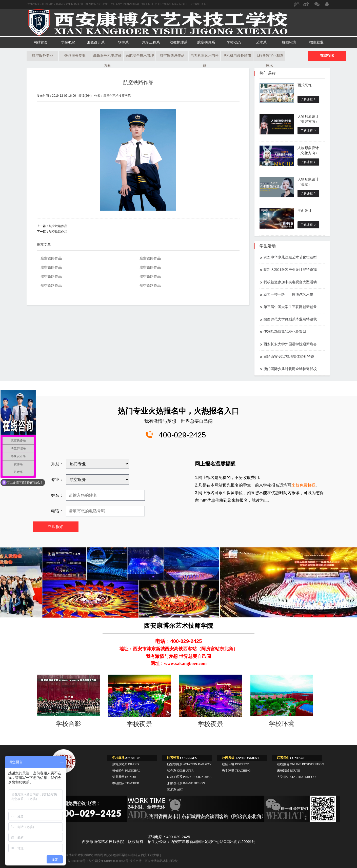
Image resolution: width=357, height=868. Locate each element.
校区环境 (235, 764)
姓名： (57, 495)
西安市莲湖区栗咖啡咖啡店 (122, 855)
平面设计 (305, 211)
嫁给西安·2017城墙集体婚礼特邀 (287, 357)
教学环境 (236, 771)
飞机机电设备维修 (237, 56)
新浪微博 (306, 7)
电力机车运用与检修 (205, 57)
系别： (57, 464)
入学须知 (297, 777)
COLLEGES (182, 758)
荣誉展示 (124, 777)
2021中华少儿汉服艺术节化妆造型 (288, 257)
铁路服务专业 (75, 56)
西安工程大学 (150, 855)
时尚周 (98, 855)
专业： (57, 480)
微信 (316, 7)
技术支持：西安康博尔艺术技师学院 (154, 861)
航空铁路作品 (138, 82)
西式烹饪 (305, 85)
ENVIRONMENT (241, 758)
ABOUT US (126, 758)
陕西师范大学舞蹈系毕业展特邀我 (288, 319)
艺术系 (261, 42)
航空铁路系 (206, 42)
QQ (327, 5)
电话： (57, 511)
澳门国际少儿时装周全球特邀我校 (288, 369)
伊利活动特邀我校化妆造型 (283, 332)
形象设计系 (96, 42)
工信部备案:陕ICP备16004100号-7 (66, 861)
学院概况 (68, 42)
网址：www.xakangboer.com (178, 663)
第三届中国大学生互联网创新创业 (288, 307)
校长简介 (126, 771)
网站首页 (41, 42)
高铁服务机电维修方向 (107, 57)
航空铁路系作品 (172, 56)
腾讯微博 (296, 7)
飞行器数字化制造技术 (269, 57)
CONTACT (291, 758)
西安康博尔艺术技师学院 (76, 855)
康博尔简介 (125, 764)
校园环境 (289, 42)
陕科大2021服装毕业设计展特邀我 (288, 270)
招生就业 (316, 42)
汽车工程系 (151, 42)
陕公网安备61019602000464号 (109, 861)
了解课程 (307, 99)
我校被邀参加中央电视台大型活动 (288, 282)
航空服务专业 (43, 56)
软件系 (123, 42)
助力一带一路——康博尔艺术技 (286, 295)
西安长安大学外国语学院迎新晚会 (288, 344)
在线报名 (327, 56)
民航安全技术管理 (140, 56)
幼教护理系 (178, 42)
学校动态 (234, 42)
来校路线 (289, 771)
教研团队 (126, 783)
